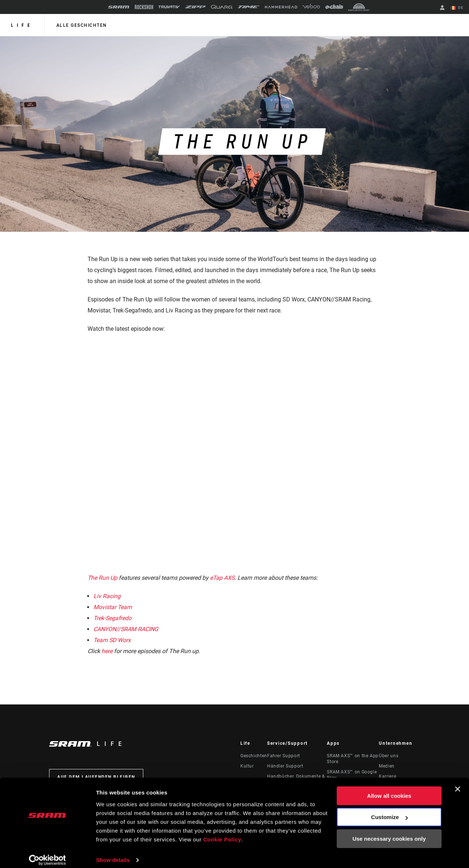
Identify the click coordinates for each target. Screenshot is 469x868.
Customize (389, 811)
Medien (387, 766)
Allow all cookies (389, 790)
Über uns (389, 756)
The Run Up (103, 578)
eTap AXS (223, 578)
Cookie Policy (223, 833)
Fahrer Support (284, 756)
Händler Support (285, 766)
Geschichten (254, 756)
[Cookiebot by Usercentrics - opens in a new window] (47, 854)
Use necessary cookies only (389, 833)
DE (458, 8)
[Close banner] (458, 783)
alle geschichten (81, 25)
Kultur (247, 766)
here (107, 651)
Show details (113, 854)
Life (22, 25)
